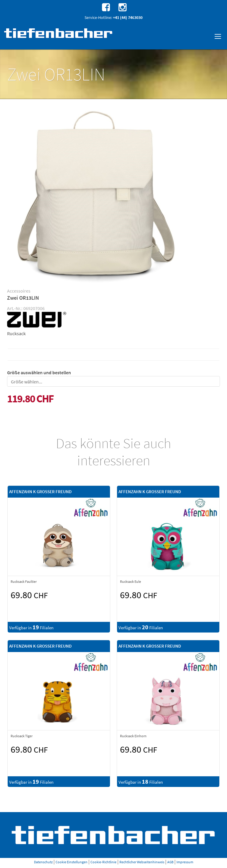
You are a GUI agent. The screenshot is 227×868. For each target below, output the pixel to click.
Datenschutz (43, 862)
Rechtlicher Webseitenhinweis (142, 862)
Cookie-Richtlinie (103, 862)
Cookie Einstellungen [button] (72, 862)
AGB (170, 862)
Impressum (185, 862)
